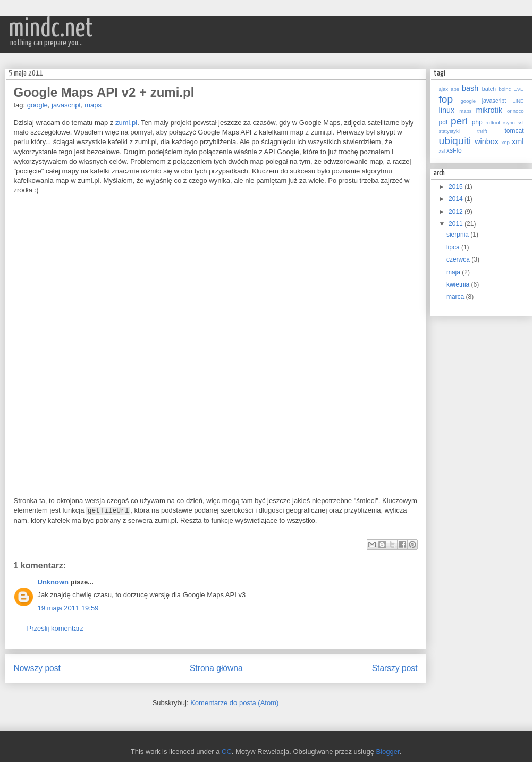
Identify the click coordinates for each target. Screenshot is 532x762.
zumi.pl (126, 123)
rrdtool (492, 123)
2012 (457, 212)
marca (456, 297)
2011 (457, 224)
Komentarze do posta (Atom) (234, 703)
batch (489, 89)
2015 (457, 187)
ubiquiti (455, 141)
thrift (482, 131)
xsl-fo (454, 150)
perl (459, 121)
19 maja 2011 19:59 (68, 608)
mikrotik (489, 110)
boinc (505, 89)
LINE (518, 101)
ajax (444, 89)
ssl (521, 123)
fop (446, 99)
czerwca (459, 259)
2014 (457, 199)
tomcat (514, 131)
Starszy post (395, 668)
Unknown (53, 582)
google (37, 105)
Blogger (388, 752)
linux (447, 110)
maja (454, 272)
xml (518, 141)
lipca (454, 247)
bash (470, 88)
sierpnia (458, 235)
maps (93, 105)
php (477, 122)
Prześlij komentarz (55, 628)
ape (455, 89)
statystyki (449, 131)
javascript (66, 105)
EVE (518, 89)
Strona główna (216, 668)
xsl (442, 151)
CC (227, 752)
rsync (509, 123)
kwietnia (459, 284)
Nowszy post (37, 668)
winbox (487, 141)
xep (505, 142)
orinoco (515, 111)
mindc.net (51, 29)
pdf (444, 122)
